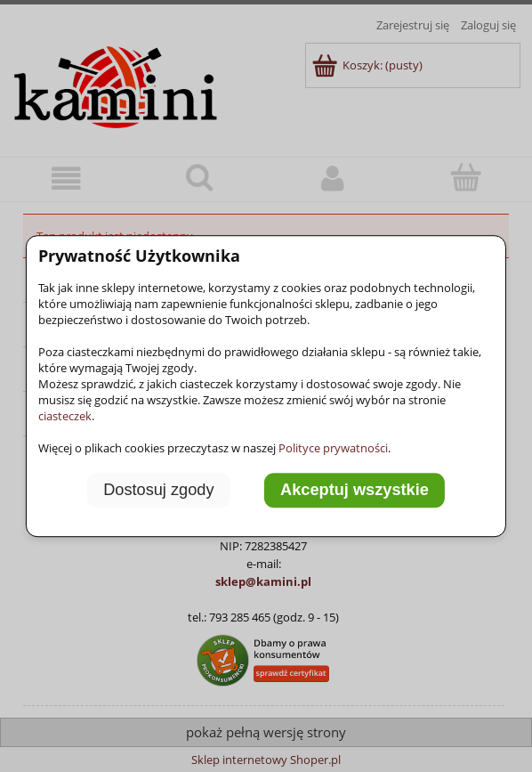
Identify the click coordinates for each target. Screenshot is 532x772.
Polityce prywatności (333, 448)
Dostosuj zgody (158, 490)
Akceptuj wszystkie (355, 490)
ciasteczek (65, 416)
